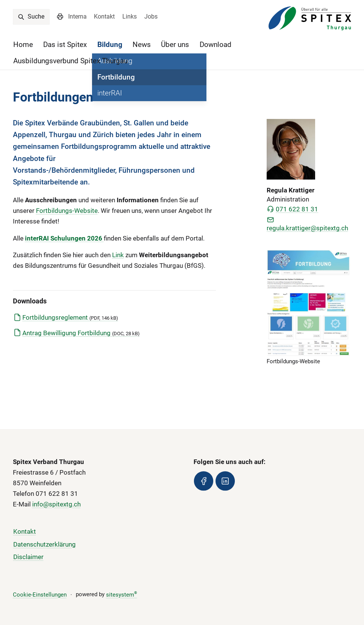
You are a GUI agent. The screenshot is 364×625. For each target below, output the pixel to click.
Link (118, 255)
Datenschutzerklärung (45, 544)
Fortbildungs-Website (67, 211)
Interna (77, 16)
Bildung (110, 45)
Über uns (175, 45)
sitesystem (122, 595)
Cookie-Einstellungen (40, 595)
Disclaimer (28, 557)
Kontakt (104, 16)
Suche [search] (31, 16)
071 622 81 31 (292, 209)
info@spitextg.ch (56, 504)
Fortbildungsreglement (70, 317)
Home (23, 45)
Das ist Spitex (65, 45)
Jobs (151, 16)
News (142, 45)
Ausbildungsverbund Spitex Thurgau (70, 61)
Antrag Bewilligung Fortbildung (81, 333)
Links (130, 16)
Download (216, 45)
